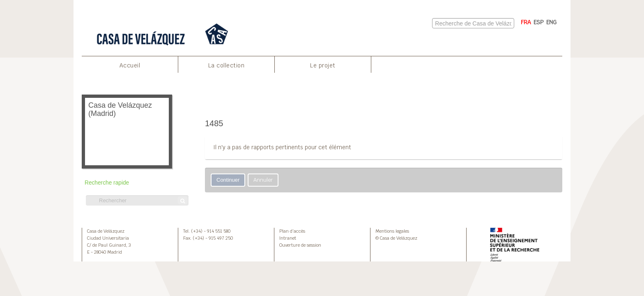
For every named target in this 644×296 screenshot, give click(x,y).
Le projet (323, 65)
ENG (551, 22)
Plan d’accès (292, 231)
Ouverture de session (300, 245)
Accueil (130, 65)
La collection (227, 65)
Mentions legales (392, 231)
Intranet (288, 238)
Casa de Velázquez (106, 231)
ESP (539, 22)
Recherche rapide (107, 183)
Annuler (263, 180)
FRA (526, 22)
